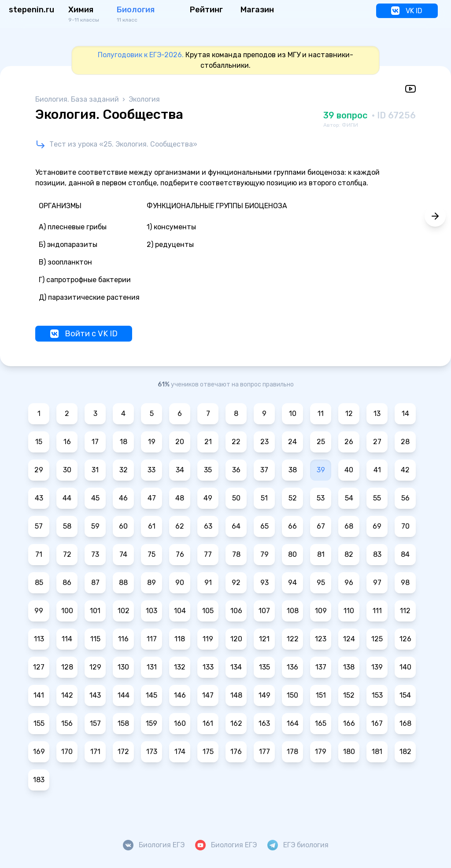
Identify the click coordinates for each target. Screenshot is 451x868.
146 (180, 695)
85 (39, 583)
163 (264, 723)
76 (180, 554)
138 (349, 667)
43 (39, 498)
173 (152, 752)
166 (349, 723)
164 (293, 723)
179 (321, 752)
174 (180, 752)
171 (95, 752)
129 (95, 667)
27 (377, 442)
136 (292, 667)
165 (321, 723)
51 (264, 498)
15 (39, 442)
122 (293, 639)
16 (67, 442)
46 (123, 498)
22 (236, 442)
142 (67, 695)
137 (321, 667)
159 (152, 723)
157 (95, 723)
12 (349, 414)
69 (377, 526)
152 (349, 695)
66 (292, 526)
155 (39, 723)
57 (39, 526)
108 (293, 611)
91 (208, 583)
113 (39, 639)
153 (377, 695)
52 (293, 498)
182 (405, 752)
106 (236, 611)
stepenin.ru (31, 10)
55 (377, 498)
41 (377, 470)
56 (405, 498)
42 (405, 470)
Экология (144, 99)
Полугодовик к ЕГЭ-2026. (141, 55)
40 (349, 470)
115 (95, 639)
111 (377, 611)
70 (405, 526)
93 (264, 583)
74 (123, 554)
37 (264, 470)
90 (180, 583)
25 (321, 442)
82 (349, 554)
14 (405, 414)
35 (208, 470)
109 (321, 611)
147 (208, 695)
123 (321, 639)
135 (264, 667)
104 (180, 611)
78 (236, 554)
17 (95, 442)
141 (39, 695)
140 (405, 667)
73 (95, 554)
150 (292, 695)
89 (152, 583)
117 (152, 639)
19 (152, 442)
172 (123, 752)
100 (67, 611)
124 (349, 639)
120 (236, 639)
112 (405, 611)
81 (321, 554)
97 (377, 583)
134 (236, 667)
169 (39, 752)
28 (405, 442)
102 (124, 611)
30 (67, 470)
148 (236, 695)
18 (124, 442)
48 (180, 498)
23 (264, 442)
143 (95, 695)
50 (236, 498)
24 (292, 442)
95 (321, 583)
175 (208, 752)
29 (39, 470)
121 (264, 639)
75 (152, 554)
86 (67, 583)
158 (123, 723)
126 (405, 639)
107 (264, 611)
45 (95, 498)
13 (377, 414)
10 (293, 414)
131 (152, 667)
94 (292, 583)
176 (236, 752)
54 (349, 498)
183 (39, 780)
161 (208, 723)
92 (236, 583)
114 (67, 639)
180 (349, 752)
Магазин (257, 10)
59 (95, 526)
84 (405, 554)
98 (405, 583)
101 (95, 611)
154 (405, 695)
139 (377, 667)
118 (180, 639)
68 (349, 526)
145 (152, 695)
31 (95, 470)
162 (236, 723)
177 (264, 752)
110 (349, 611)
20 (180, 442)
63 (208, 526)
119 (208, 639)
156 (67, 723)
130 (123, 667)
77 (208, 554)
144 (124, 695)
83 (377, 554)
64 (236, 526)
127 (39, 667)
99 (39, 611)
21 (208, 442)
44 (67, 498)
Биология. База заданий (78, 99)
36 (236, 470)
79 (264, 554)
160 (180, 723)
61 (152, 526)
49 (208, 498)
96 (349, 583)
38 (293, 470)
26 (349, 442)
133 (208, 667)
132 (180, 667)
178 (292, 752)
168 (405, 723)
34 (180, 470)
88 (123, 583)
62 (180, 526)
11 (321, 414)
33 (152, 470)
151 (321, 695)
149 (264, 695)
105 (208, 611)
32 (124, 470)
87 (95, 583)
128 (67, 667)
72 (67, 554)
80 (292, 554)
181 (377, 752)
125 (377, 639)
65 (264, 526)
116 (123, 639)
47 (152, 498)
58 (67, 526)
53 (321, 498)
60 (123, 526)
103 (152, 611)
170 (67, 752)
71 (39, 554)
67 (321, 526)
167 (377, 723)
